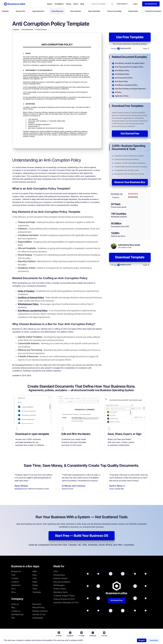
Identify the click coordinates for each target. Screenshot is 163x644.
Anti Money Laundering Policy (33, 311)
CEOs (56, 571)
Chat (13, 575)
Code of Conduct (26, 291)
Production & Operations (153, 11)
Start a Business (76, 11)
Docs (13, 589)
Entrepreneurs (59, 575)
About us (15, 604)
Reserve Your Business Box (130, 182)
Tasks (35, 589)
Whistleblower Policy (28, 304)
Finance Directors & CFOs (64, 599)
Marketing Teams (61, 592)
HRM (34, 571)
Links (34, 578)
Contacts (15, 582)
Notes (35, 582)
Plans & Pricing (38, 607)
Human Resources (57, 11)
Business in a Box (62, 641)
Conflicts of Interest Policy (31, 298)
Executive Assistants (62, 582)
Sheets (35, 585)
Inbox (35, 575)
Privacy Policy (95, 641)
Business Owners (61, 578)
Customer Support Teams (64, 596)
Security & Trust (39, 614)
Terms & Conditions (78, 641)
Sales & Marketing (94, 11)
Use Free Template (130, 37)
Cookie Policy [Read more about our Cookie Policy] (109, 641)
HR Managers (59, 585)
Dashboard (16, 585)
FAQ (13, 618)
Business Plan (20, 11)
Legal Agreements (38, 11)
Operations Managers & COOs (66, 602)
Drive (13, 592)
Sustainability (38, 618)
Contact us (16, 611)
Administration (133, 11)
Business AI (16, 571)
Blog (13, 607)
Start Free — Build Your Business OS (82, 536)
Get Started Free (130, 133)
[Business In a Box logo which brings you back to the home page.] (15, 4)
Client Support (122, 4)
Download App (17, 614)
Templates (5, 11)
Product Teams (60, 589)
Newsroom (37, 604)
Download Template (130, 257)
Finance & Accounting (114, 11)
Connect (15, 578)
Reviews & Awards (40, 611)
